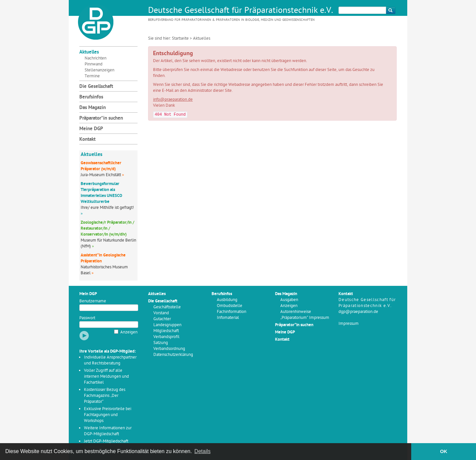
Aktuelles (89, 52)
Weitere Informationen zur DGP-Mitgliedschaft (108, 431)
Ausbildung (227, 300)
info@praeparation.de (173, 100)
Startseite (180, 38)
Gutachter (162, 319)
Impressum (349, 324)
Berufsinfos (91, 97)
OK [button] (444, 451)
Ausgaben (289, 300)
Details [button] (202, 451)
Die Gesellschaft (96, 87)
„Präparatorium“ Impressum (305, 318)
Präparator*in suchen (101, 118)
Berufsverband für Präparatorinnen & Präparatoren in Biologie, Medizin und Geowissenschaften (231, 20)
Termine (92, 76)
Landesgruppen (167, 325)
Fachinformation (232, 312)
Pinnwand (94, 64)
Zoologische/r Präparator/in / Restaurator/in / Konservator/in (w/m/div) (107, 229)
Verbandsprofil (166, 337)
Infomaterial (228, 318)
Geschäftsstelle (167, 307)
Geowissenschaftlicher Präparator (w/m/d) (101, 166)
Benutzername (93, 301)
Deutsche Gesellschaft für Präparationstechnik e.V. (241, 11)
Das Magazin (93, 108)
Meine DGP (91, 129)
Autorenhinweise (296, 312)
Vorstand (161, 313)
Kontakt (87, 140)
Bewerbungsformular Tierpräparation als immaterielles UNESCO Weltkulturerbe (101, 193)
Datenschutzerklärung (173, 355)
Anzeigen (129, 332)
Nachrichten (96, 58)
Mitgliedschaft (166, 331)
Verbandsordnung (169, 349)
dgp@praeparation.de (358, 312)
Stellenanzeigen (99, 70)
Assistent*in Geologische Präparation (103, 258)
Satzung (161, 343)
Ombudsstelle (230, 306)
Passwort (87, 318)
